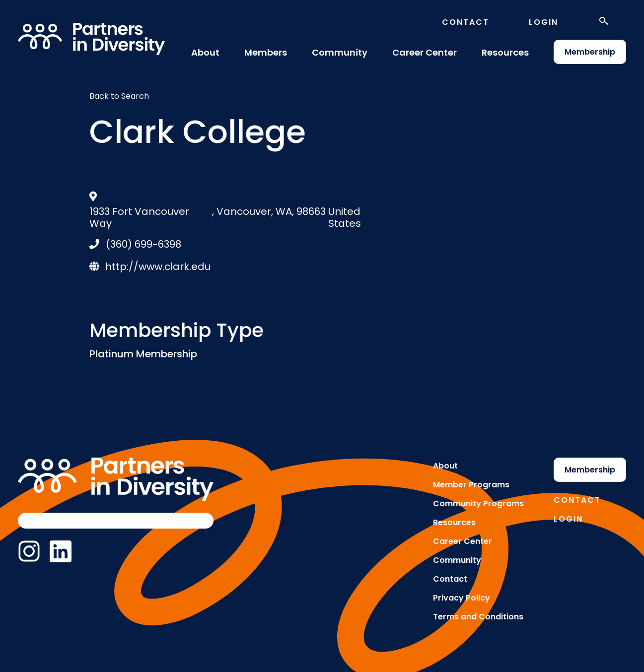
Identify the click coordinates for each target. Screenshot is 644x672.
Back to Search (119, 96)
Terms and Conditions (478, 617)
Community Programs (478, 504)
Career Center (425, 52)
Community (340, 52)
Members (266, 52)
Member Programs (471, 485)
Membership (590, 52)
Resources (505, 52)
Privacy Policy (462, 598)
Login (543, 22)
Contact (465, 22)
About (205, 52)
